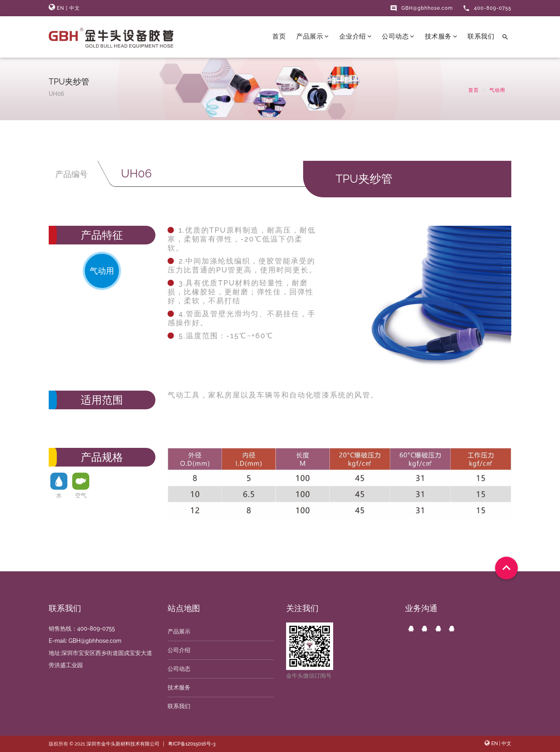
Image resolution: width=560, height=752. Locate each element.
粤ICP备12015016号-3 (192, 744)
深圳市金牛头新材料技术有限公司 (123, 744)
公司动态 (398, 36)
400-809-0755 (487, 8)
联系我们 (481, 36)
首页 (279, 36)
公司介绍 (179, 650)
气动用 (497, 90)
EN (61, 8)
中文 (75, 8)
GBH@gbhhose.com (421, 8)
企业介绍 (355, 36)
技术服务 (441, 36)
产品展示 (312, 36)
